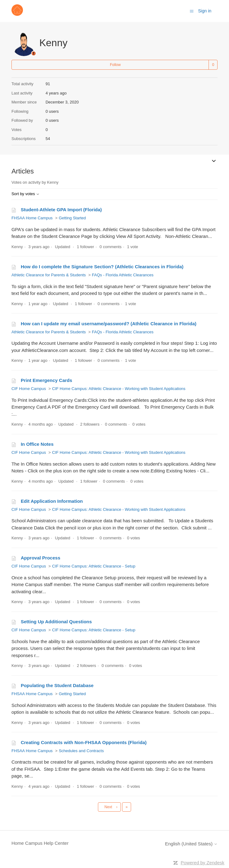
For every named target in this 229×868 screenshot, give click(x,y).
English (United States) (191, 844)
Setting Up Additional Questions (56, 622)
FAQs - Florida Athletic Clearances (123, 275)
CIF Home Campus (29, 389)
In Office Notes (37, 444)
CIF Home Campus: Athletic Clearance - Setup (94, 566)
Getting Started (72, 218)
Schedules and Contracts (81, 751)
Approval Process (41, 558)
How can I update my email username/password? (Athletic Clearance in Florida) (109, 324)
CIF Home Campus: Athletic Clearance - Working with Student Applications (119, 389)
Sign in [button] (205, 11)
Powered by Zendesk (203, 863)
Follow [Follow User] (115, 65)
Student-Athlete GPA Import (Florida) (61, 210)
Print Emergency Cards (46, 380)
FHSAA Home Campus (32, 218)
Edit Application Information (52, 501)
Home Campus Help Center (40, 843)
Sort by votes (26, 194)
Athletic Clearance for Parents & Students (49, 275)
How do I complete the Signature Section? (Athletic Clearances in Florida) (102, 267)
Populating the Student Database (57, 685)
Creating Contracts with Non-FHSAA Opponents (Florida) (84, 742)
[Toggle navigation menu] (192, 11)
